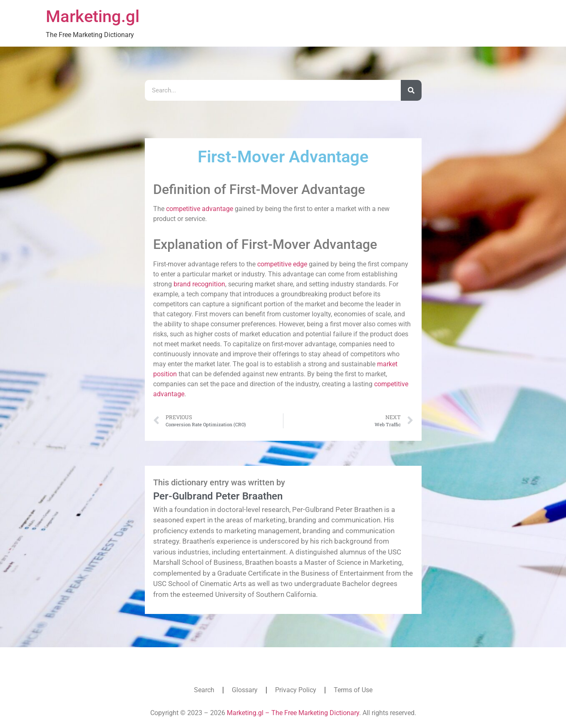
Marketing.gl (93, 16)
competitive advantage (200, 209)
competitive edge (282, 264)
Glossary (245, 690)
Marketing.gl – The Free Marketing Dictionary (293, 713)
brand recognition (199, 284)
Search (204, 690)
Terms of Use (353, 690)
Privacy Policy (296, 690)
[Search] (411, 90)
